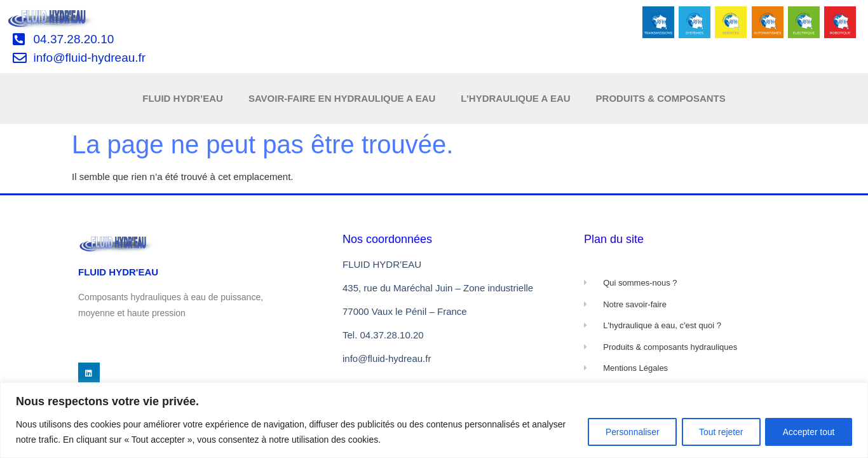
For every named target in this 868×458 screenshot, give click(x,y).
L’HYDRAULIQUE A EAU (515, 98)
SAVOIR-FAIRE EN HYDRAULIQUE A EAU (342, 98)
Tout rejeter (717, 432)
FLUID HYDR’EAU (183, 98)
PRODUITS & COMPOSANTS (661, 98)
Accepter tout (808, 432)
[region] (434, 420)
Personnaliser (626, 432)
